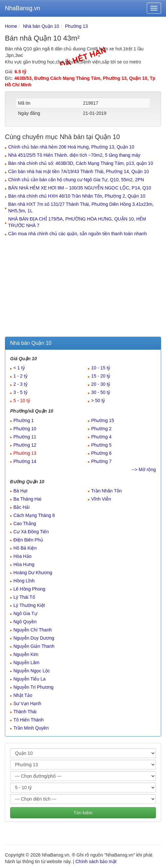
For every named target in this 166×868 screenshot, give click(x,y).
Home (11, 26)
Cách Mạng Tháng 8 (34, 515)
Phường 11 (25, 437)
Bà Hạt (20, 491)
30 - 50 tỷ (101, 392)
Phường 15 (103, 420)
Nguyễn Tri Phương (33, 687)
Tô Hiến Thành (29, 720)
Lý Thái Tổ (24, 597)
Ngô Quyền (25, 622)
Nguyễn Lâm (26, 663)
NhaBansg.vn (23, 8)
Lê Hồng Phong (29, 589)
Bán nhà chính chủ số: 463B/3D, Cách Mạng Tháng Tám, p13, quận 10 (81, 163)
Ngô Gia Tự (25, 613)
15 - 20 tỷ (101, 376)
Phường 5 (101, 445)
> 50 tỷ (98, 400)
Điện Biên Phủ (28, 540)
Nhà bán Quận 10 (41, 26)
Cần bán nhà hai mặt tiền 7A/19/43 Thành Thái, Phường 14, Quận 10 (79, 171)
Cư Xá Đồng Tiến (31, 532)
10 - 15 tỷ (101, 368)
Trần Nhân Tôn (107, 491)
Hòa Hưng (24, 564)
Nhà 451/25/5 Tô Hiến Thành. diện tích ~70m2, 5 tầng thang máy (74, 155)
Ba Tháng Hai (27, 499)
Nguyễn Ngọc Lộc (32, 671)
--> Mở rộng (144, 469)
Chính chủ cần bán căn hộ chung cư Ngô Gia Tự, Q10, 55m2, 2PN (76, 180)
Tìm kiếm (83, 813)
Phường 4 (101, 437)
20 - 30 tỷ (101, 384)
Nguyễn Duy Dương (34, 638)
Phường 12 (25, 445)
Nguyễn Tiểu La (30, 679)
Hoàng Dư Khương (33, 573)
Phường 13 (76, 26)
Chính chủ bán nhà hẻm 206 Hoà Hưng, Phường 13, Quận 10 (71, 147)
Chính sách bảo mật (96, 861)
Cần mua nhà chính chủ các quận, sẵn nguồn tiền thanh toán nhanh (77, 234)
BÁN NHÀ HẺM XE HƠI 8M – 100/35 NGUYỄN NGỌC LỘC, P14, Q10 (80, 188)
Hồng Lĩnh (24, 581)
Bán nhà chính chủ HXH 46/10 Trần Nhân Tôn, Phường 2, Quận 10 (77, 196)
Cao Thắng (25, 523)
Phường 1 (24, 420)
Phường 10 (25, 429)
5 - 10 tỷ (22, 400)
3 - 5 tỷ (20, 392)
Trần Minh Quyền (31, 728)
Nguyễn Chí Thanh (33, 630)
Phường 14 (25, 461)
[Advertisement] (83, 288)
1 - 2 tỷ (20, 376)
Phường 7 (101, 461)
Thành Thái (25, 712)
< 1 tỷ (19, 368)
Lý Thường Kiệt (29, 605)
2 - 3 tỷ (20, 384)
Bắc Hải (21, 507)
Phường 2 (101, 429)
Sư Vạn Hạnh (27, 703)
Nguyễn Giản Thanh (34, 646)
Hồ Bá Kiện (25, 548)
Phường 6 (101, 453)
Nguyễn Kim (26, 654)
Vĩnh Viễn (101, 499)
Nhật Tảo (23, 695)
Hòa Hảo (22, 556)
